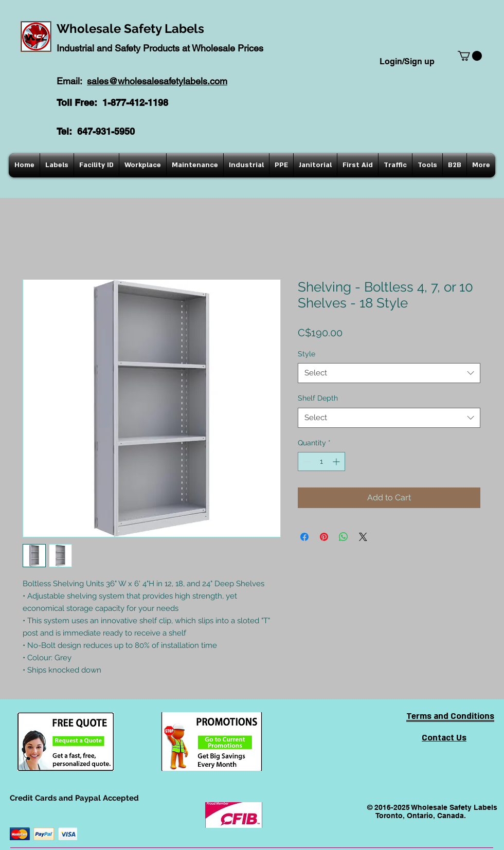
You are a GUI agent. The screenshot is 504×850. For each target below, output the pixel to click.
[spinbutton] (321, 462)
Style (307, 354)
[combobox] (389, 373)
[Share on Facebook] (304, 537)
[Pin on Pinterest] (324, 537)
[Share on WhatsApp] (344, 537)
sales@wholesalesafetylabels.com (157, 81)
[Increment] (337, 462)
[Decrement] (306, 462)
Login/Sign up (407, 61)
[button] (470, 56)
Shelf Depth (318, 398)
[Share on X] (363, 537)
